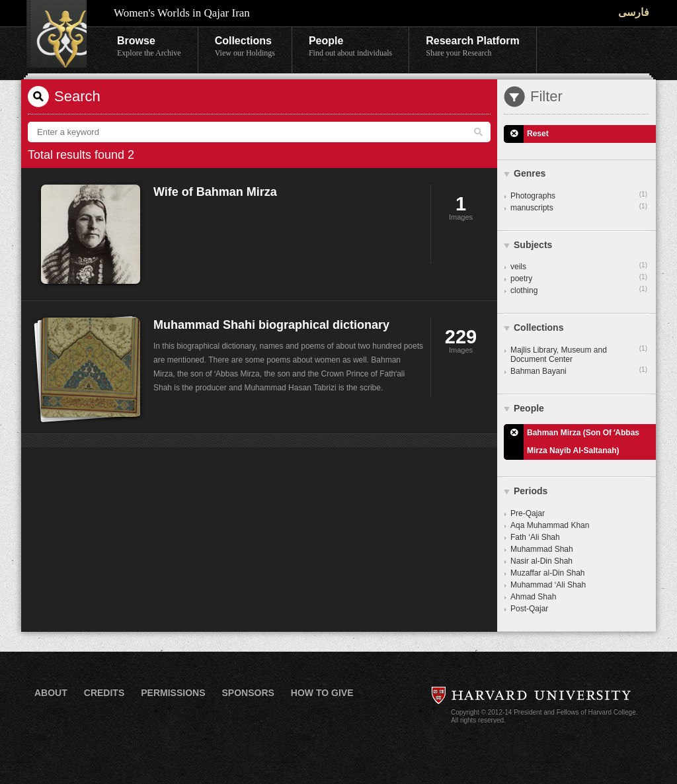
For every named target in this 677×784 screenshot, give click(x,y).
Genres (530, 173)
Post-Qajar (529, 609)
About (51, 693)
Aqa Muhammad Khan (550, 525)
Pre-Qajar (528, 513)
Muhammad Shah (542, 549)
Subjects (533, 245)
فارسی (634, 12)
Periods (531, 491)
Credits (104, 693)
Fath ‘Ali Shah (535, 537)
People (350, 47)
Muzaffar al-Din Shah (548, 573)
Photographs (579, 195)
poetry (579, 278)
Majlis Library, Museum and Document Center (579, 354)
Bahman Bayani (579, 370)
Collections (245, 47)
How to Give (322, 693)
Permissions (173, 693)
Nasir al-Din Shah (541, 561)
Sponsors (248, 693)
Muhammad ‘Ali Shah (548, 585)
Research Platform (472, 47)
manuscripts (579, 207)
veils (579, 266)
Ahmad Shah (533, 597)
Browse (149, 47)
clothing (579, 290)
